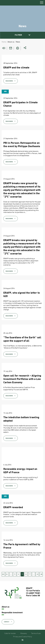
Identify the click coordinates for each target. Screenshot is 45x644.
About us (6, 607)
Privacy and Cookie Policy (23, 637)
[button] (22, 35)
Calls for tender (10, 633)
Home (4, 42)
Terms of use (36, 633)
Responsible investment (12, 613)
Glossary (24, 633)
